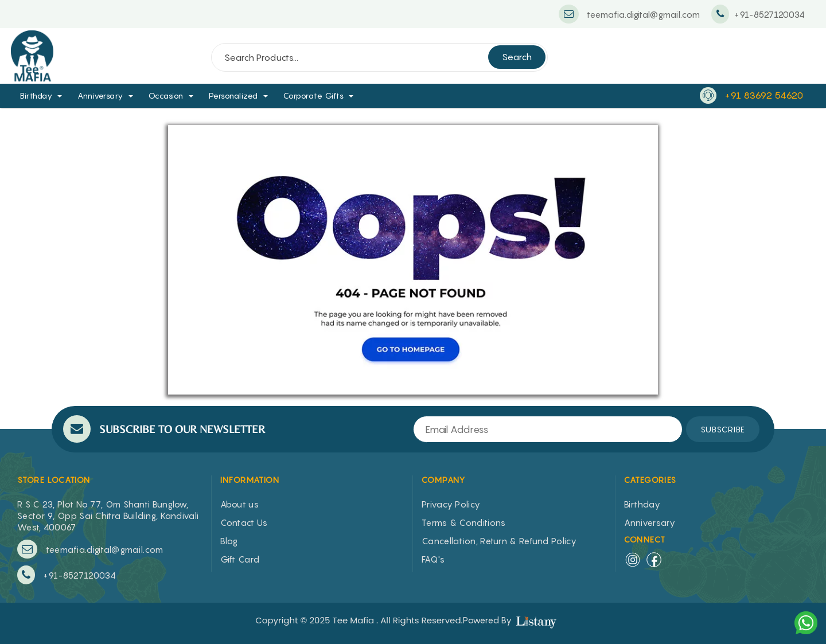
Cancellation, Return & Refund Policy (499, 541)
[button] (64, 95)
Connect (645, 539)
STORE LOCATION (54, 480)
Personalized (233, 95)
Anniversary (100, 95)
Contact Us (244, 522)
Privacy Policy (451, 504)
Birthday (36, 95)
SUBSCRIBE (723, 429)
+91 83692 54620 (764, 95)
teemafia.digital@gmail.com (90, 549)
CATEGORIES (650, 480)
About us (239, 504)
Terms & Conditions (463, 522)
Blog (229, 541)
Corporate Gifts (314, 95)
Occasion (166, 95)
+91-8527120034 (67, 575)
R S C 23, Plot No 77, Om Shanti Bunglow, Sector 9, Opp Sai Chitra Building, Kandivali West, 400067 (108, 516)
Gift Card (240, 559)
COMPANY (444, 480)
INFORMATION (250, 480)
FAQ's (433, 559)
